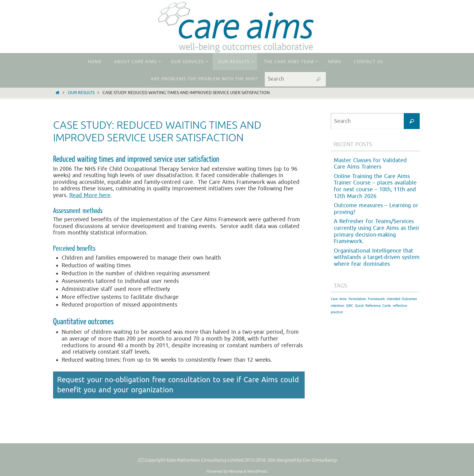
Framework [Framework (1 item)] (376, 299)
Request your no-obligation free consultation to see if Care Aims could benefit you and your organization (178, 385)
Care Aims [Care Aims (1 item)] (339, 299)
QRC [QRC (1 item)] (350, 306)
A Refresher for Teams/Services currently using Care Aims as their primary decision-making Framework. (377, 231)
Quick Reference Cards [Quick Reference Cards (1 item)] (373, 306)
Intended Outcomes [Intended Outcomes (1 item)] (402, 299)
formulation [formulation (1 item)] (357, 299)
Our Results (81, 93)
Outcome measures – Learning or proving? (376, 209)
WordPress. (257, 471)
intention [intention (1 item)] (337, 306)
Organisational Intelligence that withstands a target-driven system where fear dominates (377, 257)
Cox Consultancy (320, 460)
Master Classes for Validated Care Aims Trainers (370, 164)
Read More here (90, 195)
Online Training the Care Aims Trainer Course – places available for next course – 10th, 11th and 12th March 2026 (375, 186)
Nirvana (235, 471)
